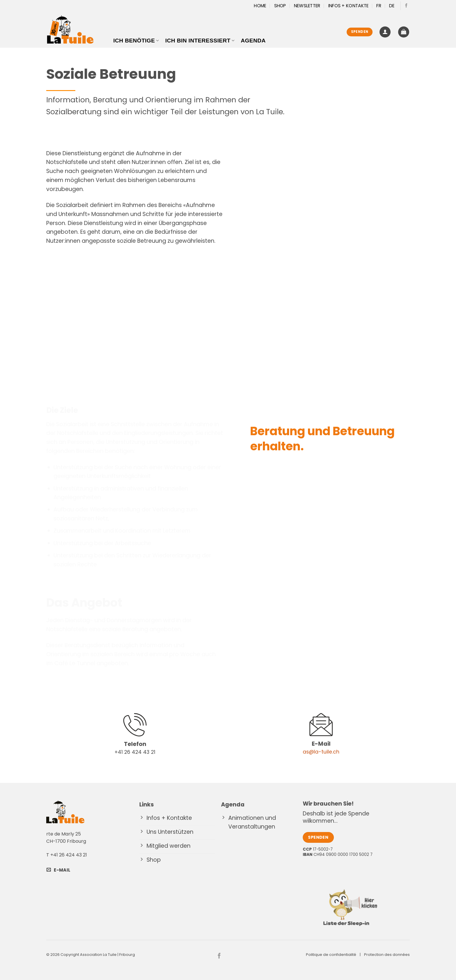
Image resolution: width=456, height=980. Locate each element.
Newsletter (307, 6)
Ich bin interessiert (200, 41)
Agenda (253, 41)
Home (260, 6)
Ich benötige (136, 41)
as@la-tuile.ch (321, 752)
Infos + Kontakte (349, 6)
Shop (280, 6)
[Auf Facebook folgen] (406, 6)
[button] (385, 32)
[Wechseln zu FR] (379, 6)
